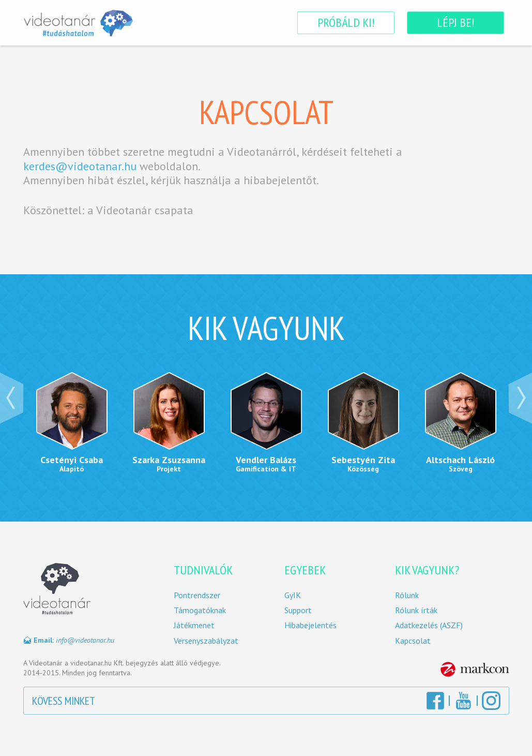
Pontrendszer (197, 595)
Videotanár (78, 23)
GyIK (293, 595)
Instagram (491, 701)
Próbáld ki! (346, 23)
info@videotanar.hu (85, 640)
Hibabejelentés (310, 625)
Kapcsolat (413, 641)
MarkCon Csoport (475, 669)
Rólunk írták (416, 610)
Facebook (435, 701)
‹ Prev (12, 398)
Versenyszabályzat (206, 641)
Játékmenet (194, 625)
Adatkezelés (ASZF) (429, 625)
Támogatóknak (200, 610)
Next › (520, 398)
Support (298, 610)
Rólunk (407, 595)
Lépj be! (455, 23)
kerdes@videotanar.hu (80, 166)
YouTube (463, 701)
